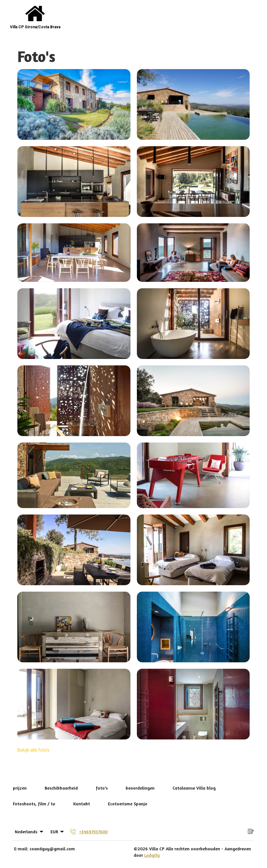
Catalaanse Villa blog (194, 788)
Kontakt (82, 804)
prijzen (20, 788)
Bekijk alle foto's (33, 750)
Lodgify (152, 855)
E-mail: (21, 849)
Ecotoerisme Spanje (128, 804)
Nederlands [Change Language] (30, 832)
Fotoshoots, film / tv (34, 804)
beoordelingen (140, 788)
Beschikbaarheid (61, 788)
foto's (102, 788)
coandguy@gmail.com (52, 849)
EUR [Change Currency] (58, 832)
